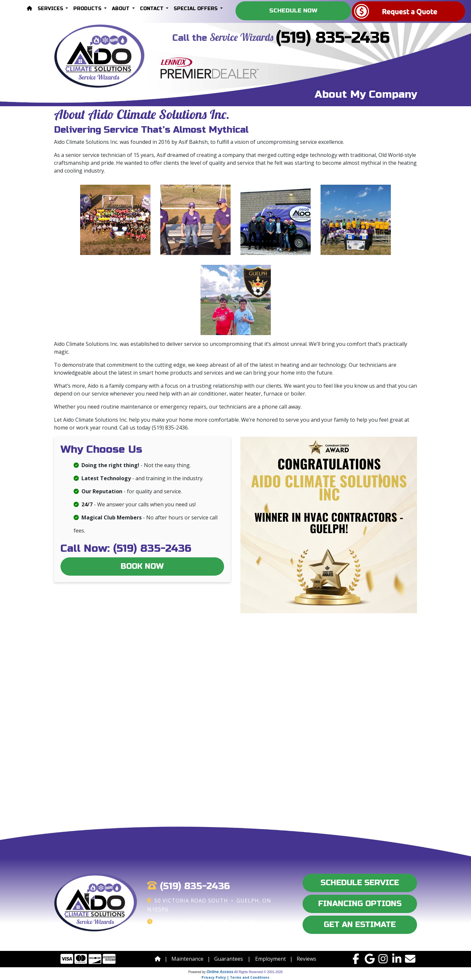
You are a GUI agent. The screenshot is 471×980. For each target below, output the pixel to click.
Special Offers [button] (196, 9)
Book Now (142, 566)
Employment (270, 959)
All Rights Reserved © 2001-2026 (259, 972)
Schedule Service (360, 883)
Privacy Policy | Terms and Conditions (235, 977)
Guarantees (229, 959)
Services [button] (51, 9)
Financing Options (360, 904)
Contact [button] (152, 9)
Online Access (220, 972)
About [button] (121, 9)
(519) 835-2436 (333, 38)
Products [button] (88, 9)
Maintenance (187, 959)
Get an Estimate (360, 925)
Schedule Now (293, 11)
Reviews (306, 959)
